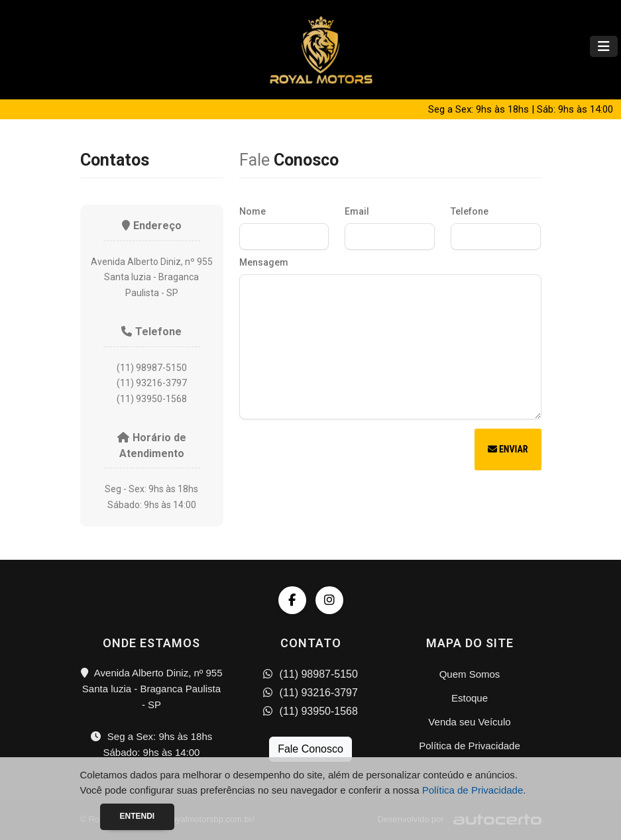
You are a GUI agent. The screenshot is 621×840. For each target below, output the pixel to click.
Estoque (470, 698)
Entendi (138, 816)
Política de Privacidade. (474, 790)
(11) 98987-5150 (310, 674)
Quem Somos (470, 674)
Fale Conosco (310, 749)
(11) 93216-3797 (310, 693)
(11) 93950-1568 (310, 711)
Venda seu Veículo (469, 722)
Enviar (508, 449)
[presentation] (340, 451)
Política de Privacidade (470, 746)
